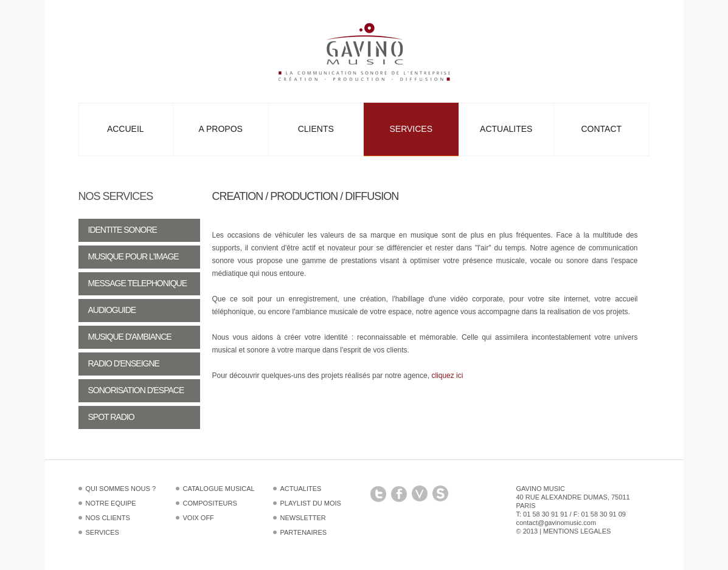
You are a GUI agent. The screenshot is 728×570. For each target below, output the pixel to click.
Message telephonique (138, 283)
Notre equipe (111, 503)
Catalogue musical (219, 489)
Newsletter (303, 518)
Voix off (199, 518)
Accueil (126, 129)
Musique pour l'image (133, 256)
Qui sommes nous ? (121, 489)
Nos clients (108, 518)
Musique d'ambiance (130, 337)
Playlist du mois (311, 503)
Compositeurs (210, 503)
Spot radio (111, 417)
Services (411, 129)
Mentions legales (577, 531)
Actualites (506, 129)
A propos (221, 129)
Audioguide (112, 310)
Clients (316, 129)
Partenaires (304, 532)
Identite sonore (123, 230)
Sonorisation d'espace (136, 390)
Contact (601, 129)
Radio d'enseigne (124, 363)
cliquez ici (447, 376)
